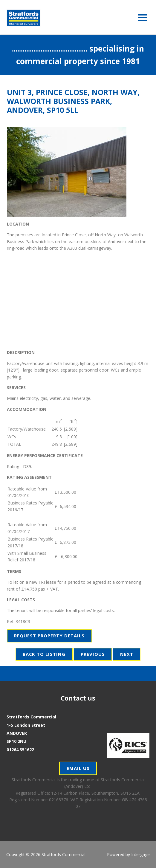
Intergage (140, 854)
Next (127, 654)
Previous (93, 654)
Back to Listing (44, 654)
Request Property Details (49, 636)
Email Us (78, 768)
